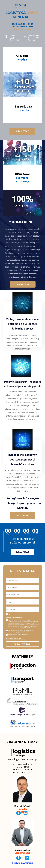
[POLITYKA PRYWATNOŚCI (15, 639)
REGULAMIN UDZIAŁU (14, 617)
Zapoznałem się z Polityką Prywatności (24, 635)
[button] (22, 131)
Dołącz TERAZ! (23, 644)
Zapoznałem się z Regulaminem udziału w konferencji (23, 614)
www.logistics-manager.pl (22, 759)
